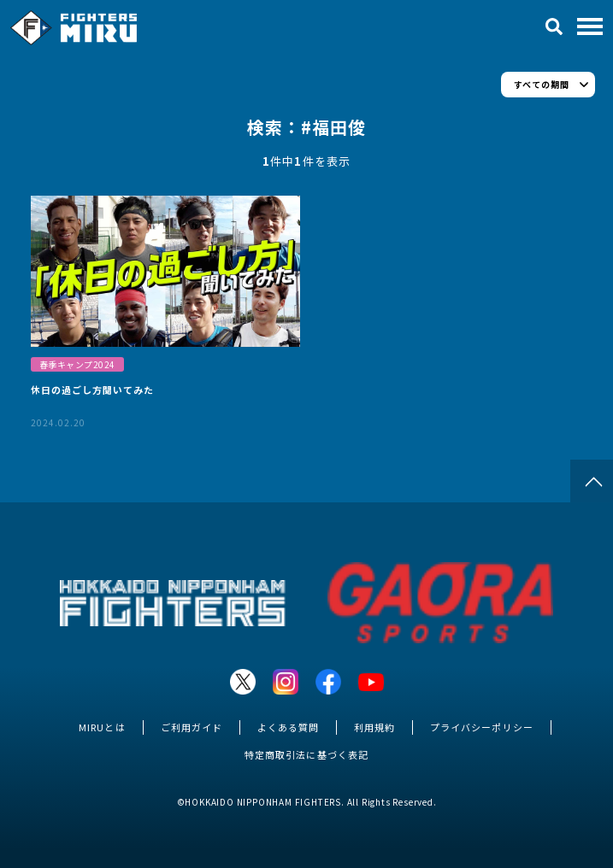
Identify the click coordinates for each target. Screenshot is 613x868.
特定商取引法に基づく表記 (306, 754)
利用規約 (374, 727)
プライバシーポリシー (481, 727)
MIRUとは (102, 727)
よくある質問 (288, 727)
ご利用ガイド (192, 727)
